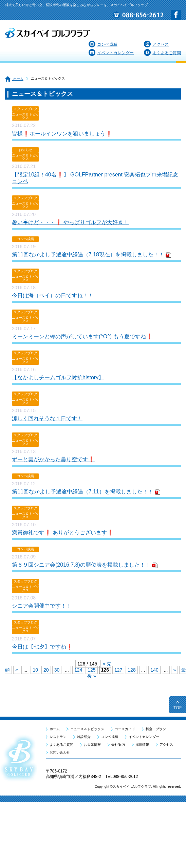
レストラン (58, 737)
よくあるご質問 (162, 53)
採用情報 (142, 745)
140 (154, 670)
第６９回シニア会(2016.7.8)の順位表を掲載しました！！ (81, 565)
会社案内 (118, 745)
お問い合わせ (60, 752)
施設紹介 (84, 737)
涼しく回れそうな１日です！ (47, 418)
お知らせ (25, 150)
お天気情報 (92, 745)
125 (91, 670)
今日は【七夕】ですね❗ (42, 647)
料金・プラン (156, 729)
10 (35, 670)
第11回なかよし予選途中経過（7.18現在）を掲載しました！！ (88, 255)
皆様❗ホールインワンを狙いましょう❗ (62, 134)
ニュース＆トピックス (25, 116)
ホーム (14, 79)
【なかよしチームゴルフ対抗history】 (58, 377)
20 (46, 670)
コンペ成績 (103, 44)
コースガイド (125, 729)
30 (57, 670)
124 (78, 670)
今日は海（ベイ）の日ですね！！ (53, 295)
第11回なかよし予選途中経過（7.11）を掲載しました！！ (83, 492)
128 (132, 670)
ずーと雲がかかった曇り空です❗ (53, 459)
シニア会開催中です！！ (42, 606)
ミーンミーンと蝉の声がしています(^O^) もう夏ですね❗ (82, 336)
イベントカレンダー (111, 53)
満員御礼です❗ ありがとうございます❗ (63, 533)
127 (118, 670)
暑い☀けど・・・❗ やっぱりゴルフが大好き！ (70, 222)
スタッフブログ (25, 109)
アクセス (156, 44)
